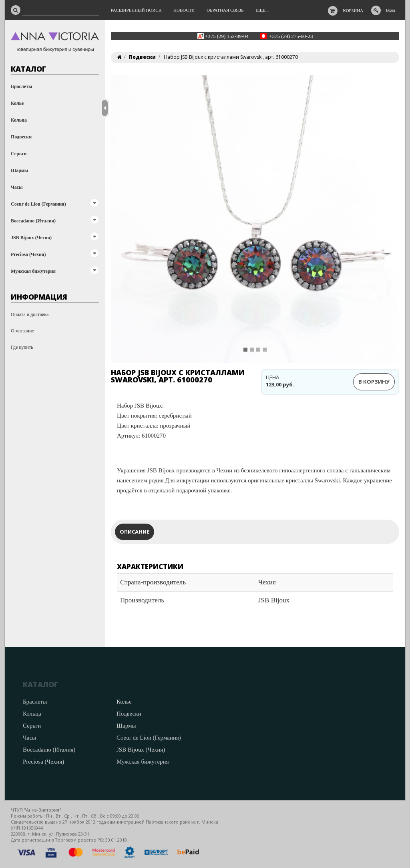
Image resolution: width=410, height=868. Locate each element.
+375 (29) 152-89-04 (227, 36)
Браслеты (21, 86)
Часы (17, 187)
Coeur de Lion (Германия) (38, 204)
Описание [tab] (135, 532)
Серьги (19, 154)
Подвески (21, 137)
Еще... (262, 10)
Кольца (19, 120)
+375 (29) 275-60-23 (291, 36)
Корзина (353, 10)
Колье (17, 103)
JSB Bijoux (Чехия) (31, 238)
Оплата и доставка (30, 314)
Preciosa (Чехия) (28, 254)
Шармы (19, 170)
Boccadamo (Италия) (33, 221)
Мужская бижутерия (33, 271)
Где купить (22, 347)
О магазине (22, 331)
